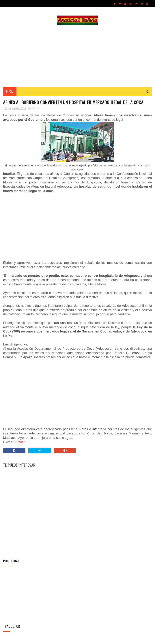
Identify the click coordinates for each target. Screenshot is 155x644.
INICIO (10, 92)
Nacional (37, 109)
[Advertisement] (77, 56)
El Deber (19, 442)
